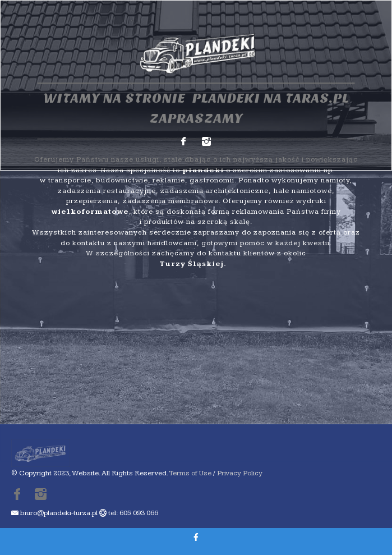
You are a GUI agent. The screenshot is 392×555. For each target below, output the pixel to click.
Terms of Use (190, 473)
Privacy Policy (240, 473)
